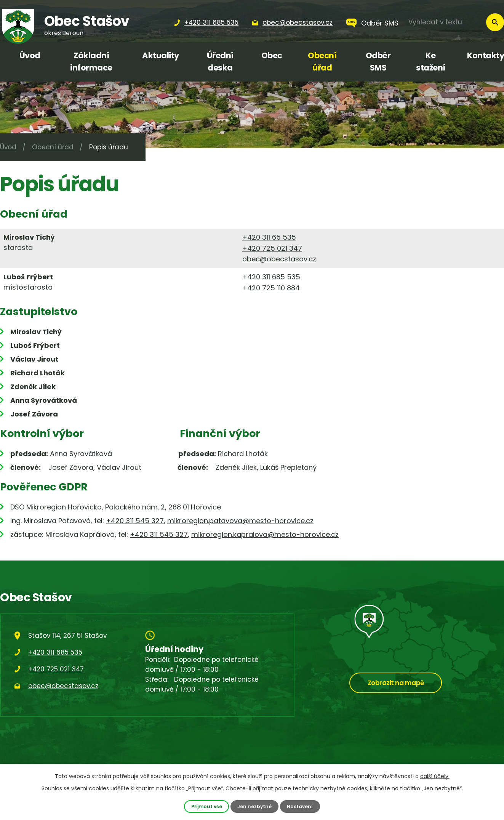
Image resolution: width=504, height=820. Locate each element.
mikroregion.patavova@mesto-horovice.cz (240, 521)
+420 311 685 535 (271, 277)
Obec (272, 55)
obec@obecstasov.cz (279, 259)
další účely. (435, 776)
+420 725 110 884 (271, 288)
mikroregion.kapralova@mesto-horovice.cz (265, 534)
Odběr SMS (380, 23)
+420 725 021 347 (272, 248)
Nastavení (301, 806)
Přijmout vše (206, 806)
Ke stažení (431, 62)
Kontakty (486, 55)
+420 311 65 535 (269, 237)
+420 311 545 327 (135, 521)
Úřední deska (220, 62)
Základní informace (91, 62)
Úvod (30, 55)
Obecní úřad (322, 62)
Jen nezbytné (254, 806)
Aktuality (161, 55)
